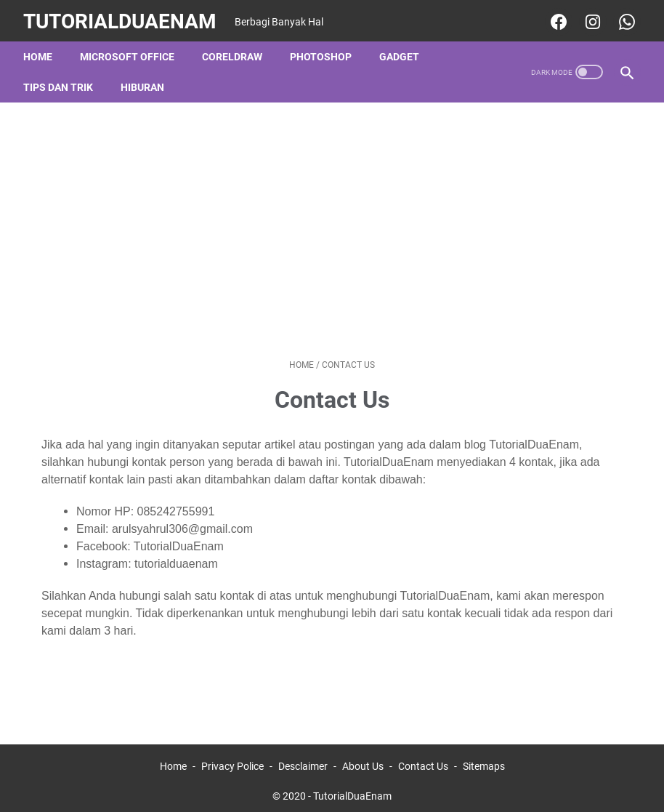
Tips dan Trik (61, 81)
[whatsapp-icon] (622, 17)
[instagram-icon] (588, 17)
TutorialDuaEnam (123, 17)
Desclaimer (303, 760)
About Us (363, 760)
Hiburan (145, 81)
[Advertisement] (332, 224)
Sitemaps (484, 760)
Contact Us (423, 760)
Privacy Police (232, 760)
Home (41, 50)
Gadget (402, 50)
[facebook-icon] (554, 17)
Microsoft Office (130, 50)
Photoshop (324, 50)
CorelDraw (235, 50)
